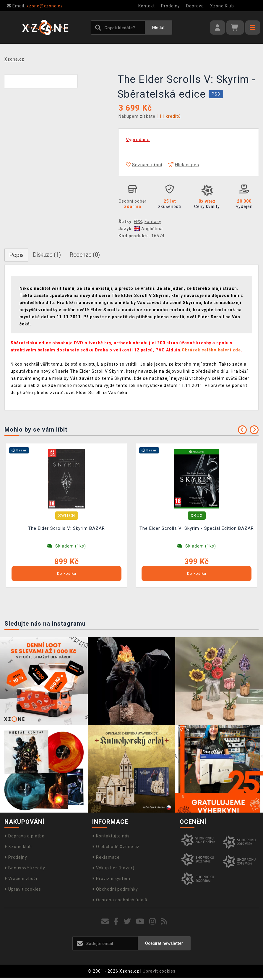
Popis (16, 255)
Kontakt (147, 6)
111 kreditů (169, 116)
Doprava (195, 6)
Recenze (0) (85, 255)
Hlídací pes (184, 165)
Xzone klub (18, 847)
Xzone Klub (222, 6)
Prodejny (171, 6)
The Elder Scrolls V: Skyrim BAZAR (66, 528)
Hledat (158, 28)
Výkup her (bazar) (113, 868)
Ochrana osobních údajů (120, 900)
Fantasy (153, 222)
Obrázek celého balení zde (211, 350)
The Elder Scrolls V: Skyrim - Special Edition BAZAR (197, 528)
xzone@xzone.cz (35, 6)
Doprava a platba (25, 836)
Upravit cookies (23, 889)
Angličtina (148, 229)
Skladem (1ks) (71, 546)
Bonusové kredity (25, 868)
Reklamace (106, 857)
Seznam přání (144, 165)
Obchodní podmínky (115, 889)
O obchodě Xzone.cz (116, 847)
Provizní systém (111, 879)
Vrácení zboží (21, 879)
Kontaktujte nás (111, 836)
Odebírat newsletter (164, 943)
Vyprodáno (138, 140)
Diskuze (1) (47, 255)
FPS (138, 222)
